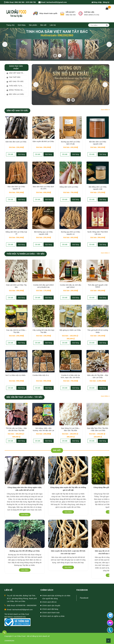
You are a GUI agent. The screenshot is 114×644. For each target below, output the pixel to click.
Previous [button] (6, 44)
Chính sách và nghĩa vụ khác (53, 616)
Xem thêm (105, 110)
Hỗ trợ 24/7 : (71, 12)
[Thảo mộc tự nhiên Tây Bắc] (57, 44)
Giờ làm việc (89, 12)
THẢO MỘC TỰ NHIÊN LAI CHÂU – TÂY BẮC (26, 254)
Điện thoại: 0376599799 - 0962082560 (22, 605)
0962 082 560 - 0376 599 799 (25, 2)
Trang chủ (10, 25)
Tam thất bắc (13, 77)
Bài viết (43, 25)
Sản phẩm (33, 25)
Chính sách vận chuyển (51, 606)
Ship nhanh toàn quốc (48, 13)
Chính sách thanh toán (51, 613)
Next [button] (108, 44)
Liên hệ (53, 25)
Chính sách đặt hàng (50, 609)
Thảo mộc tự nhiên (16, 86)
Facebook (84, 598)
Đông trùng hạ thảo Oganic (17, 90)
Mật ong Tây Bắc (15, 82)
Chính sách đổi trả (49, 602)
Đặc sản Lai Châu (15, 94)
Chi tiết (11, 154)
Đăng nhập (97, 2)
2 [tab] (60, 56)
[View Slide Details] (71, 85)
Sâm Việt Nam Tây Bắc (17, 73)
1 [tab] (55, 56)
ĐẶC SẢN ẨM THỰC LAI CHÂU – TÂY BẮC (24, 397)
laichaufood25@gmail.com (57, 2)
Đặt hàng (21, 154)
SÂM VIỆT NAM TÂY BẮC (17, 111)
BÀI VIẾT (57, 450)
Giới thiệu (22, 25)
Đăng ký (106, 2)
